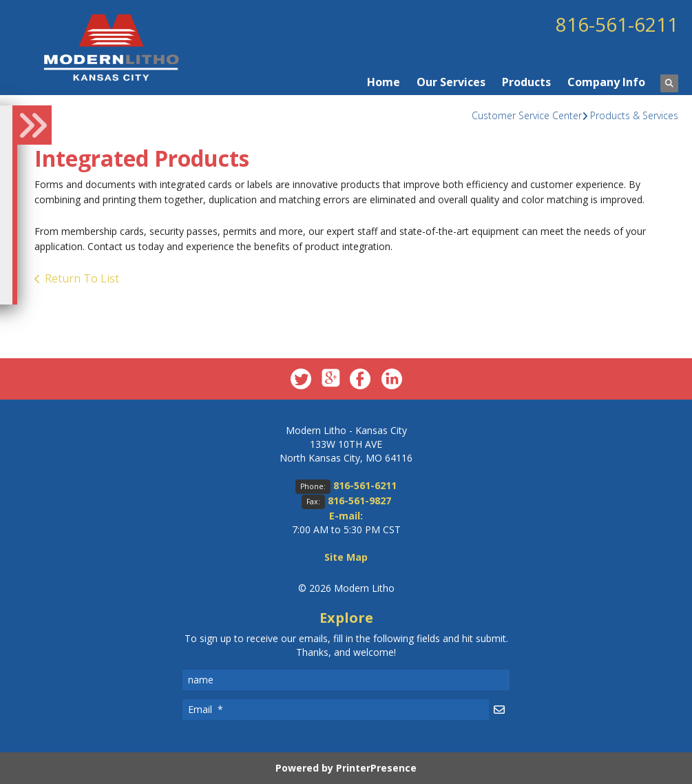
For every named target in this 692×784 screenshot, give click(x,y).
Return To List (82, 278)
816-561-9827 (359, 501)
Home (384, 82)
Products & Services (634, 115)
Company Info (606, 82)
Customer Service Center (527, 115)
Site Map (346, 557)
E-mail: (346, 516)
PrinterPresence (376, 768)
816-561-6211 (617, 24)
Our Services (451, 82)
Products (526, 82)
